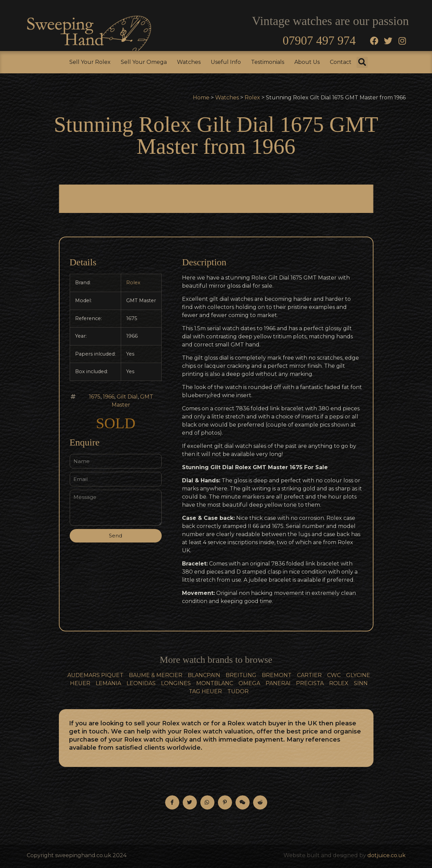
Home (201, 98)
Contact (341, 62)
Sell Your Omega (144, 62)
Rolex (252, 98)
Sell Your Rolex (90, 62)
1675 (95, 397)
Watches (189, 62)
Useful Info (226, 62)
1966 (109, 397)
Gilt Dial (127, 397)
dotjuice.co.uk (386, 855)
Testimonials (268, 62)
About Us (307, 62)
